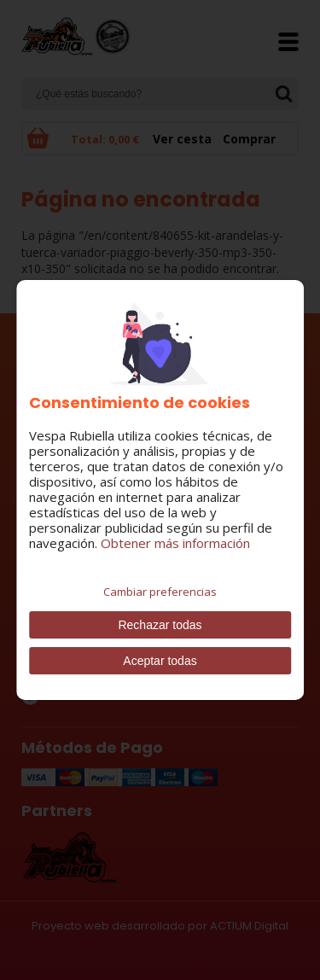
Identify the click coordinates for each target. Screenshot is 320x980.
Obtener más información (175, 543)
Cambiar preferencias (160, 592)
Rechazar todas (160, 625)
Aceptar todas (160, 661)
